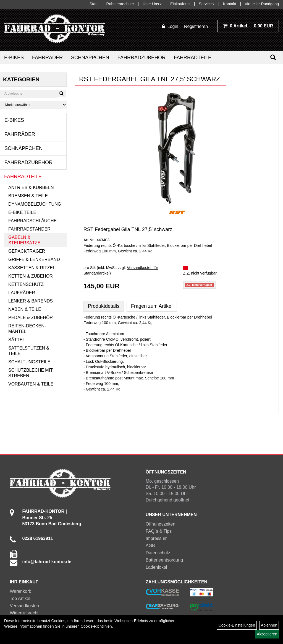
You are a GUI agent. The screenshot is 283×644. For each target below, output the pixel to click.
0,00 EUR (248, 26)
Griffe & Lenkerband (34, 259)
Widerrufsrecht (24, 613)
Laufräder (22, 293)
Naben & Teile (25, 309)
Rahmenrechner (120, 4)
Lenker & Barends (31, 301)
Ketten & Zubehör (31, 276)
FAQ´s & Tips (159, 531)
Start (94, 4)
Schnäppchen (90, 58)
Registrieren (196, 26)
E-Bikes (14, 58)
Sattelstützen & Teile (29, 351)
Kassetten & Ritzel (32, 268)
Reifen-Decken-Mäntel (27, 329)
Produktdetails (104, 306)
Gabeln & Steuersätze (24, 240)
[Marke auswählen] (33, 105)
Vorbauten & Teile (31, 384)
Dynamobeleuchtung (35, 204)
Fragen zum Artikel (152, 306)
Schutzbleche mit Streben (31, 373)
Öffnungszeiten (160, 524)
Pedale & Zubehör (31, 318)
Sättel (17, 340)
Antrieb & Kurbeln (31, 187)
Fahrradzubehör (141, 58)
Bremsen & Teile (28, 196)
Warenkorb (20, 591)
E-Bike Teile (22, 212)
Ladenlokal (156, 567)
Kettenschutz (26, 284)
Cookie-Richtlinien (96, 626)
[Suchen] (273, 57)
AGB (150, 546)
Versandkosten (24, 606)
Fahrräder (47, 58)
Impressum (157, 538)
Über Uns (152, 4)
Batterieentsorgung (164, 560)
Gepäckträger (27, 251)
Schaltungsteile (29, 362)
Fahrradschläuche (32, 221)
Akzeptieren (267, 634)
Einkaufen (180, 4)
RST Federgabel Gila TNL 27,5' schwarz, (129, 229)
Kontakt (230, 4)
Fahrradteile (193, 58)
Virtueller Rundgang (262, 4)
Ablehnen (269, 625)
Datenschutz (158, 553)
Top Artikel (20, 598)
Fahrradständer (29, 229)
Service (207, 4)
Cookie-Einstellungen (237, 625)
